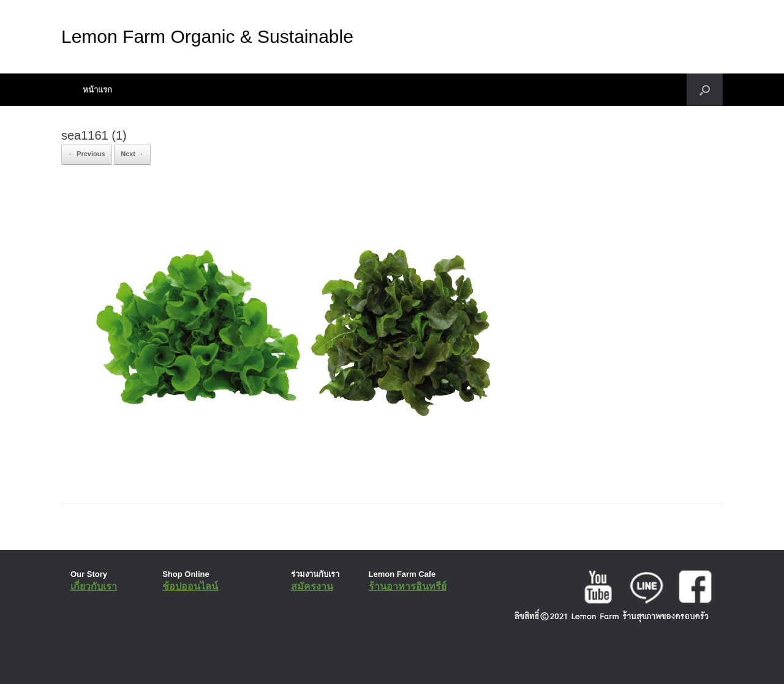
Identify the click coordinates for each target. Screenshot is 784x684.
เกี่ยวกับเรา (94, 586)
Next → (132, 154)
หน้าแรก (97, 90)
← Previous (87, 154)
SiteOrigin (383, 660)
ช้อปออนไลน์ (190, 586)
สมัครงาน (312, 586)
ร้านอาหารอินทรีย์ (408, 586)
